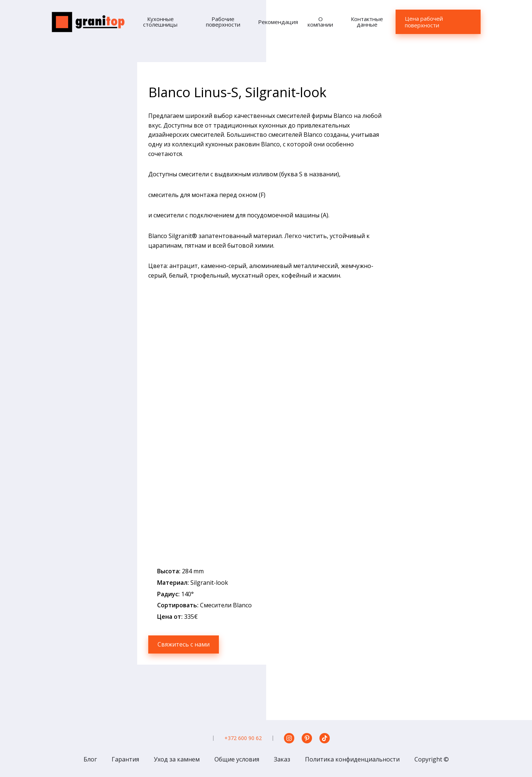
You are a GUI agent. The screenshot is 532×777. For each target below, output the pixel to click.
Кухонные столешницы (160, 22)
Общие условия (237, 759)
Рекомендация (278, 22)
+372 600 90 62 (243, 738)
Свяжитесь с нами (184, 644)
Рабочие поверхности (223, 22)
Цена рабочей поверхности (424, 22)
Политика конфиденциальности (352, 759)
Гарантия (125, 759)
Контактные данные (367, 22)
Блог (90, 759)
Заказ (282, 759)
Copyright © (432, 759)
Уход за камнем (177, 759)
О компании (320, 22)
